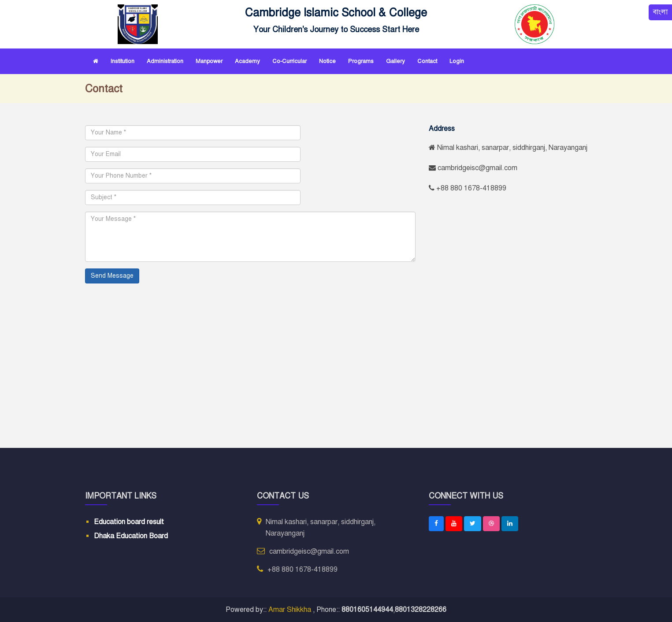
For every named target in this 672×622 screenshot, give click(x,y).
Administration (165, 61)
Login (457, 61)
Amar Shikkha (291, 610)
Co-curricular (290, 61)
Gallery (395, 61)
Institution (123, 61)
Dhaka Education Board (131, 536)
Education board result (129, 522)
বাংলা (660, 12)
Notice (327, 61)
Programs (361, 61)
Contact (427, 61)
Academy (247, 61)
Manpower (209, 61)
